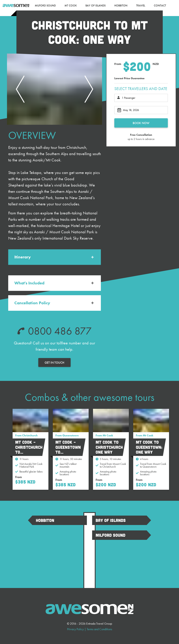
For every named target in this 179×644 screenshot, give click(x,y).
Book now (141, 123)
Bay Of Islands (111, 520)
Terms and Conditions (99, 629)
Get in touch (54, 362)
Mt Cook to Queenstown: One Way (149, 447)
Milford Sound (110, 535)
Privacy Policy (75, 629)
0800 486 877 (60, 331)
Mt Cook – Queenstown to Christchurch (69, 450)
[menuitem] (45, 5)
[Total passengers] (141, 98)
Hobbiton (45, 520)
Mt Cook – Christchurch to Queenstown (29, 450)
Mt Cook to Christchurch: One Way (110, 447)
